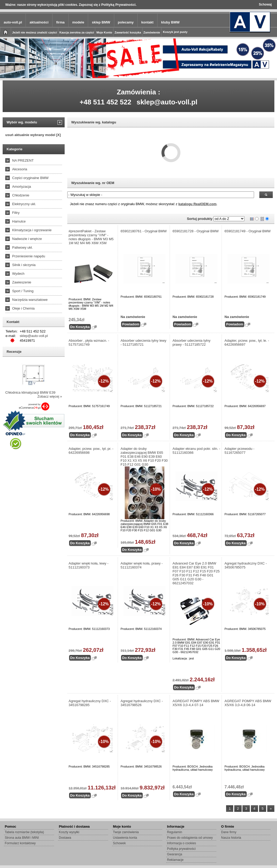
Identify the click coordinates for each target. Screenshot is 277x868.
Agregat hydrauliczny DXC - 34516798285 (90, 703)
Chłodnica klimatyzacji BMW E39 (30, 392)
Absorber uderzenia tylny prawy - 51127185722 (192, 343)
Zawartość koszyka (128, 32)
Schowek (119, 843)
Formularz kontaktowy (20, 843)
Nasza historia (231, 838)
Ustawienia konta (125, 838)
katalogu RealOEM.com (197, 204)
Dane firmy (229, 832)
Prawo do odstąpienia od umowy (190, 838)
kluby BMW (170, 22)
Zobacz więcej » (50, 396)
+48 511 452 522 (106, 102)
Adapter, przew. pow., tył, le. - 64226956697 (247, 343)
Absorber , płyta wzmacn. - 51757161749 (89, 343)
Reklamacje (175, 860)
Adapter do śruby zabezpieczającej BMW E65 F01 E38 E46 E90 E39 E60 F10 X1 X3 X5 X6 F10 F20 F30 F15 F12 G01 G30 (144, 457)
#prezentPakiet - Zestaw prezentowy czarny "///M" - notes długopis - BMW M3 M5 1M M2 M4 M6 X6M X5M (91, 237)
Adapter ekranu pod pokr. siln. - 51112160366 (196, 451)
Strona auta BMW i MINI (22, 838)
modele (78, 22)
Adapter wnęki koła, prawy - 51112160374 (142, 565)
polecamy (126, 22)
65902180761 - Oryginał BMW (144, 231)
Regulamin (175, 832)
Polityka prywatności (181, 849)
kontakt (147, 22)
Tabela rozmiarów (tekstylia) (24, 832)
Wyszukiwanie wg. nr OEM (93, 183)
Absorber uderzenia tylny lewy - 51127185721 (143, 343)
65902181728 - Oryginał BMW (196, 231)
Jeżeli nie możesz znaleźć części (35, 32)
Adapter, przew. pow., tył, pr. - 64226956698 (91, 451)
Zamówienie (152, 32)
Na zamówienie (133, 317)
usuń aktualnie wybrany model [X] (33, 135)
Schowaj (265, 4)
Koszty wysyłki (69, 832)
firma (60, 22)
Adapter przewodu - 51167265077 (239, 451)
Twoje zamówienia (126, 832)
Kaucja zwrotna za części (77, 32)
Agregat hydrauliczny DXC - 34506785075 (246, 565)
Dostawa (65, 838)
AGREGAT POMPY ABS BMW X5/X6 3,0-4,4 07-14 (196, 703)
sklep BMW (101, 22)
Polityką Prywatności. (119, 5)
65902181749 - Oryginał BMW (248, 231)
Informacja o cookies (182, 843)
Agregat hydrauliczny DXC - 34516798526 (142, 703)
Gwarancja (175, 854)
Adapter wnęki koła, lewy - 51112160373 (89, 565)
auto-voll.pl (13, 22)
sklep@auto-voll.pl (167, 102)
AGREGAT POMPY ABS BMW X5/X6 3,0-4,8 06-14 (248, 703)
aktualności (39, 22)
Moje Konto (104, 32)
